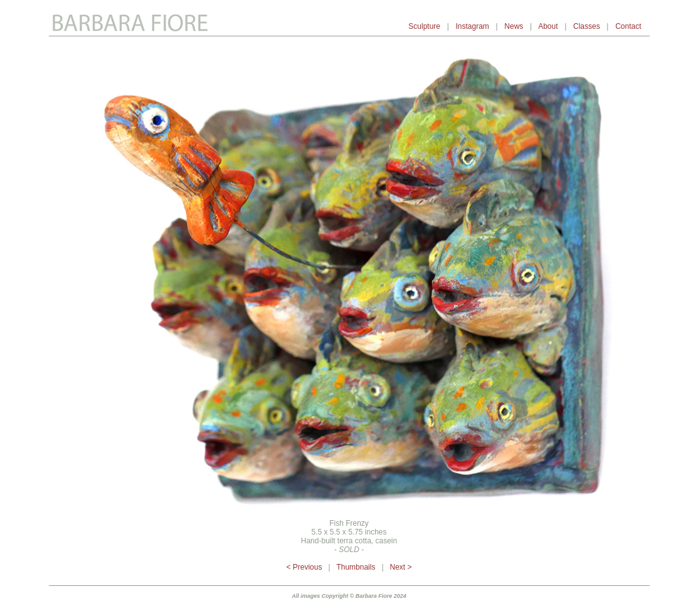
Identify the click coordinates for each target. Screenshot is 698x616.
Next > (401, 567)
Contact (629, 26)
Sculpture (424, 26)
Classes (587, 26)
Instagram (472, 26)
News (514, 26)
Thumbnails (356, 567)
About (548, 26)
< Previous (304, 567)
